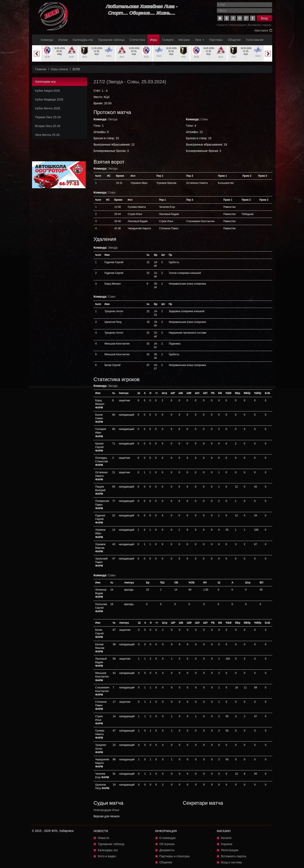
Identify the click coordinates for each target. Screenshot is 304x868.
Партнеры (216, 40)
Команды (47, 40)
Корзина (227, 844)
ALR (72, 57)
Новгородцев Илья (106, 810)
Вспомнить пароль (260, 25)
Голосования (255, 40)
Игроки (63, 40)
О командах (168, 838)
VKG (85, 57)
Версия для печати (106, 816)
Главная (41, 69)
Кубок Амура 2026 (48, 91)
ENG (109, 56)
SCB (47, 57)
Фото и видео (107, 856)
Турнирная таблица (111, 40)
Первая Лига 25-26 (48, 117)
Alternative (263, 30)
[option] (60, 53)
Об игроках (167, 844)
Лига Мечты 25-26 (47, 135)
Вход (264, 18)
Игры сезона (59, 69)
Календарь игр (83, 40)
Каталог (226, 838)
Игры (153, 40)
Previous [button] (37, 54)
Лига (199, 40)
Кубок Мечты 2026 (48, 108)
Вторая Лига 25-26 (48, 126)
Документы (167, 850)
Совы (133, 82)
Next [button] (268, 54)
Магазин (184, 40)
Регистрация (238, 25)
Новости (222, 25)
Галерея (168, 40)
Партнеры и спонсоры (175, 856)
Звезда (116, 82)
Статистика (137, 40)
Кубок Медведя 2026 (49, 99)
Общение (234, 40)
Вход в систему (232, 862)
